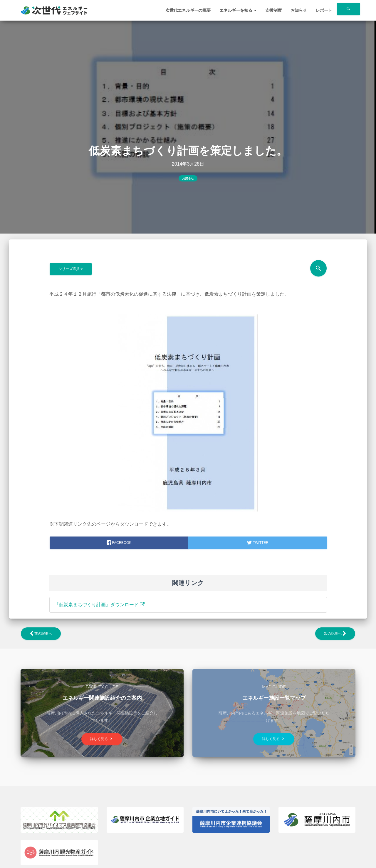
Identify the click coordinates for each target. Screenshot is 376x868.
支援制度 (273, 10)
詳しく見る (102, 739)
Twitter (258, 543)
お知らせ (299, 10)
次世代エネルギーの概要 (188, 10)
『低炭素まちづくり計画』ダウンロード (99, 605)
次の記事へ (335, 634)
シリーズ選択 (71, 269)
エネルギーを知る (238, 10)
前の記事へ (41, 634)
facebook (119, 543)
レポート (324, 10)
